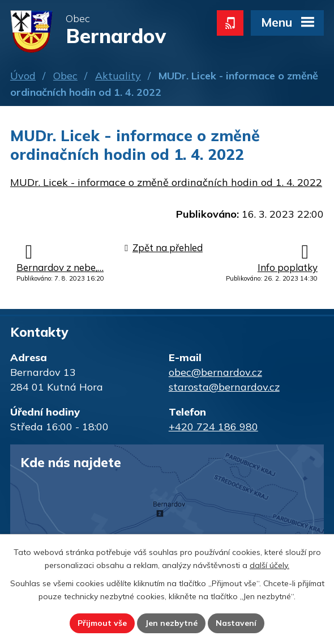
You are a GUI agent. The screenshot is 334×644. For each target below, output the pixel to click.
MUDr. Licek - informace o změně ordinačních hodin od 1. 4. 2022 (166, 182)
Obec (65, 76)
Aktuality (118, 76)
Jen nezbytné (171, 623)
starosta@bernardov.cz (224, 387)
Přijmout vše (102, 623)
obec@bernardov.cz (215, 372)
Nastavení (236, 623)
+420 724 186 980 (213, 427)
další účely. (269, 565)
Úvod (23, 76)
